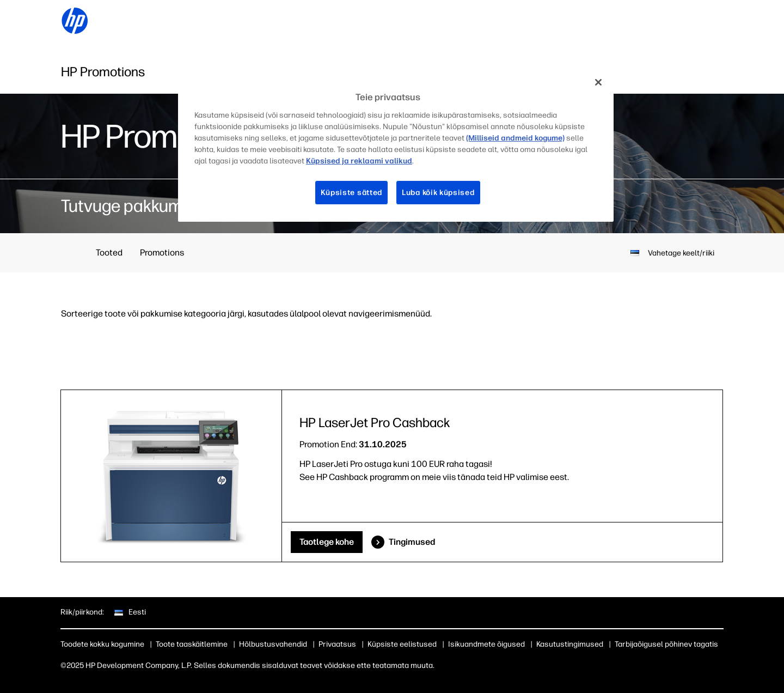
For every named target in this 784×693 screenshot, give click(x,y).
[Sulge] (598, 82)
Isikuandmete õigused (486, 644)
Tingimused (412, 542)
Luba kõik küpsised (438, 193)
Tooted (109, 253)
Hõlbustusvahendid (273, 644)
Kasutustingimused (570, 644)
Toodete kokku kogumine (102, 644)
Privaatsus (337, 644)
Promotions (162, 253)
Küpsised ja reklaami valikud (359, 161)
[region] (396, 145)
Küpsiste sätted (352, 193)
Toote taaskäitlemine (192, 644)
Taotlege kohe (327, 542)
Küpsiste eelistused (402, 644)
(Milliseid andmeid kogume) (515, 138)
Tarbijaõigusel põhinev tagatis (666, 644)
